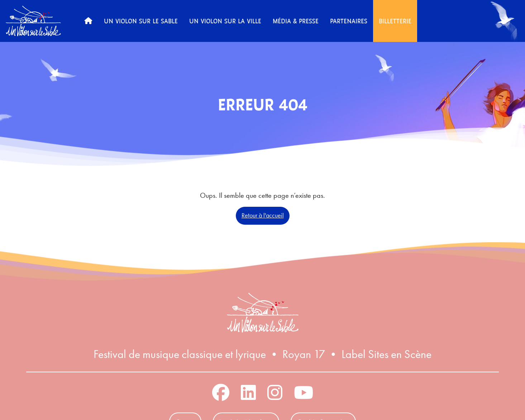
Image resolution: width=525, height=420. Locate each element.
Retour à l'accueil (263, 215)
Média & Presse (296, 21)
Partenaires (349, 21)
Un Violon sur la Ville (225, 21)
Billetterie (395, 21)
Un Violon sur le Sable (141, 21)
